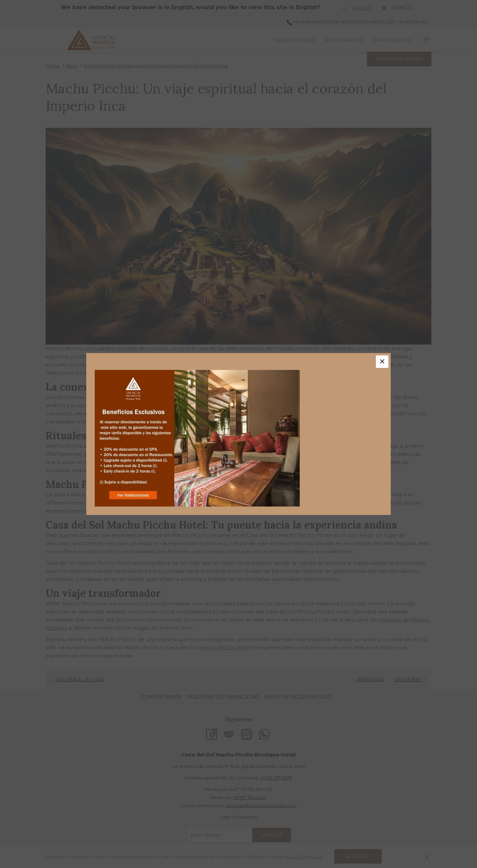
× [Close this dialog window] (381, 362)
